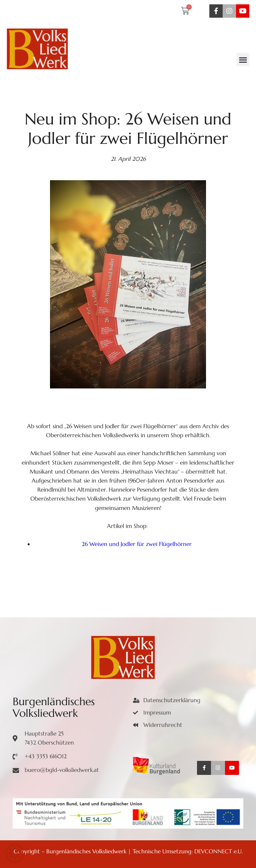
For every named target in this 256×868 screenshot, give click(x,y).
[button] (243, 60)
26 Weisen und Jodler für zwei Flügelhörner (137, 544)
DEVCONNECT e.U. (218, 851)
